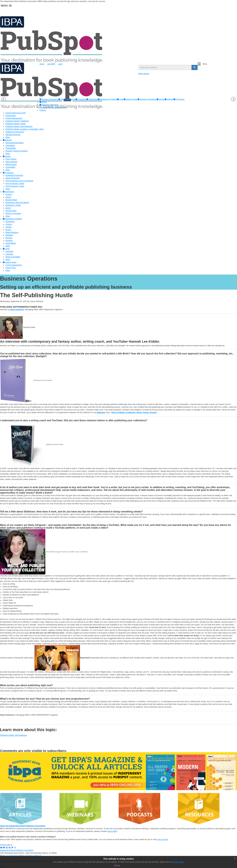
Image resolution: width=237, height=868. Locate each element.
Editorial (71, 99)
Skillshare (101, 412)
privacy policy (178, 862)
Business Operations (49, 99)
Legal (120, 99)
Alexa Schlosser (17, 310)
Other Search (144, 74)
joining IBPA (112, 831)
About (42, 64)
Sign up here (163, 839)
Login (60, 64)
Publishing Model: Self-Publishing (13, 735)
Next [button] (233, 99)
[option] (49, 99)
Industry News (131, 99)
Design (62, 99)
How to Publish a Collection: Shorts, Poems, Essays (134, 412)
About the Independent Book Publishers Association (23, 826)
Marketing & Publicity (107, 99)
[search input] (165, 67)
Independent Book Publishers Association (17, 850)
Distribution (92, 99)
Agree (117, 865)
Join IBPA (51, 64)
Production (81, 99)
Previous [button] (4, 99)
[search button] (195, 67)
